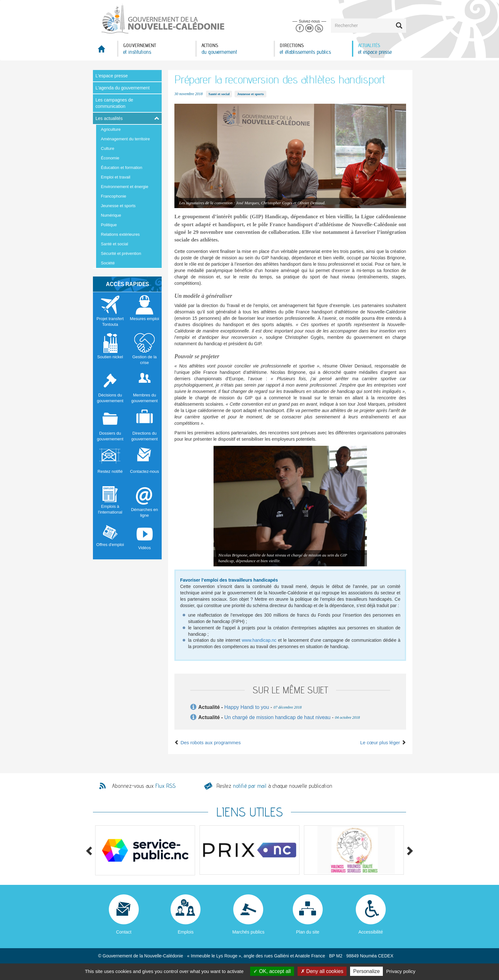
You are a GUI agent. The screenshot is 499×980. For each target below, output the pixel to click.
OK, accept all (272, 971)
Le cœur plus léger (383, 742)
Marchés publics (248, 932)
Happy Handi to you (247, 707)
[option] (145, 850)
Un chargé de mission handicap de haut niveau (278, 717)
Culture (108, 148)
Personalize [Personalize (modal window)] (367, 971)
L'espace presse (112, 76)
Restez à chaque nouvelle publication (274, 786)
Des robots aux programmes (207, 742)
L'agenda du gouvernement (123, 88)
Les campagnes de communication (114, 103)
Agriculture (111, 129)
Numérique (111, 215)
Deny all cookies (322, 971)
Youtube (309, 28)
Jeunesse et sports (118, 206)
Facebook (300, 28)
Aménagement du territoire (125, 139)
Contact (124, 932)
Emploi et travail (116, 177)
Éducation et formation (122, 168)
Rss (319, 28)
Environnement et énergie (125, 187)
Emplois (186, 932)
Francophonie (114, 196)
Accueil (105, 51)
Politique (109, 225)
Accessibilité (371, 932)
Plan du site (308, 932)
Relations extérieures (120, 234)
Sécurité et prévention (121, 253)
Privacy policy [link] (401, 971)
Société (108, 263)
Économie (110, 158)
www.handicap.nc (259, 640)
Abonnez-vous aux (144, 786)
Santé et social (114, 244)
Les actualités (109, 118)
